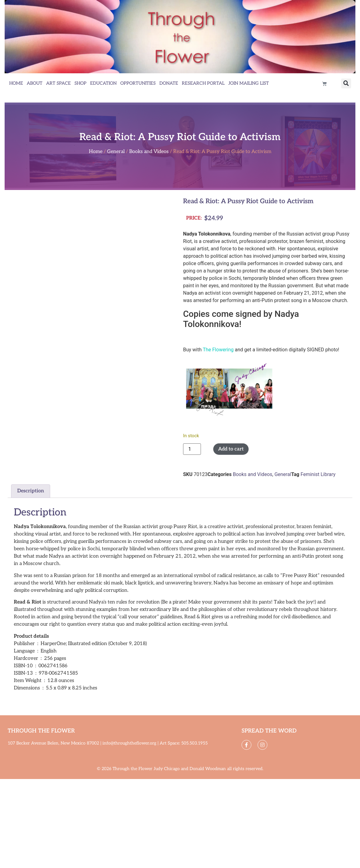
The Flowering (218, 350)
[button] (346, 83)
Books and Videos (149, 152)
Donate (169, 83)
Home (16, 83)
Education (103, 83)
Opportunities (138, 83)
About (35, 83)
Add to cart (231, 449)
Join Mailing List (249, 83)
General (116, 152)
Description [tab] (31, 491)
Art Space (58, 83)
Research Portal (203, 83)
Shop (80, 83)
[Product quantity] (192, 449)
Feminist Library (318, 474)
